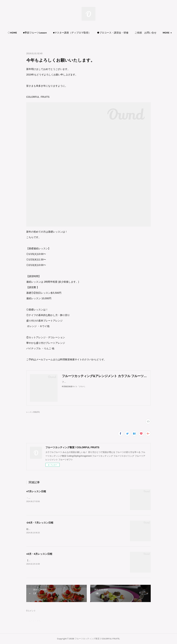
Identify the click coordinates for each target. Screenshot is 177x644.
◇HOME (26, 33)
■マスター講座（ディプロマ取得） (86, 33)
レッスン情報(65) (33, 412)
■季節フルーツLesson (49, 33)
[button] (26, 33)
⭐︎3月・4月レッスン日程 (39, 554)
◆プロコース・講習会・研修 (127, 33)
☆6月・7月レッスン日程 (40, 523)
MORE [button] (152, 33)
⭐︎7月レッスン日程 (36, 491)
